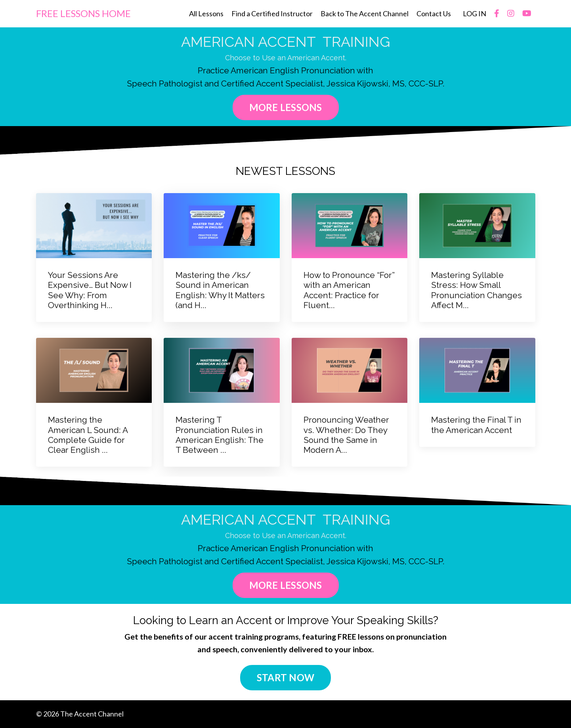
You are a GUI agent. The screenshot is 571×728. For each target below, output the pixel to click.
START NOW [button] (285, 678)
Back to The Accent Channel (365, 13)
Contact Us (434, 13)
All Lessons (206, 13)
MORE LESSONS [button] (286, 107)
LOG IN (475, 13)
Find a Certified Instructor (272, 13)
